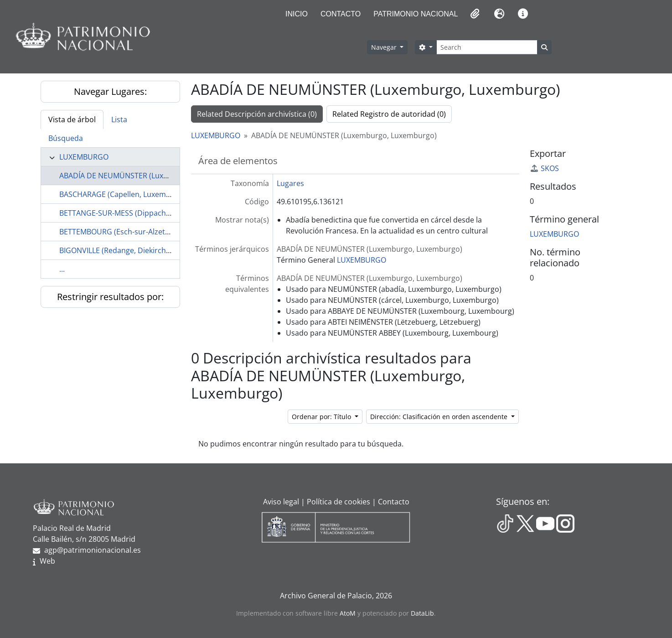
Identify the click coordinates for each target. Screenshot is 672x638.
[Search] (487, 47)
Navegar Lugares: (110, 91)
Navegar (385, 47)
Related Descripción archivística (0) (257, 114)
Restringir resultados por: (110, 297)
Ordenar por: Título (322, 417)
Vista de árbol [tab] (72, 119)
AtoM (348, 613)
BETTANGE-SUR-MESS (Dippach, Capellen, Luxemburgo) (154, 213)
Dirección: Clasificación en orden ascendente (440, 417)
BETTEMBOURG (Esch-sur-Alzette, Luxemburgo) (140, 232)
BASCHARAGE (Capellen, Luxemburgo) (124, 194)
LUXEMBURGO (84, 157)
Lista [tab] (119, 119)
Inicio (297, 14)
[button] (474, 14)
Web (47, 561)
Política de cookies (339, 502)
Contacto (341, 14)
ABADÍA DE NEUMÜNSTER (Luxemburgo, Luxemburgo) (152, 176)
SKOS (544, 168)
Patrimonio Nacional (416, 14)
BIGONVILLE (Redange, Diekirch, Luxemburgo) (137, 250)
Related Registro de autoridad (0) (389, 114)
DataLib (422, 613)
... (62, 269)
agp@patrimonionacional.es (93, 550)
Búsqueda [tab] (66, 138)
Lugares (290, 183)
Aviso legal (281, 502)
